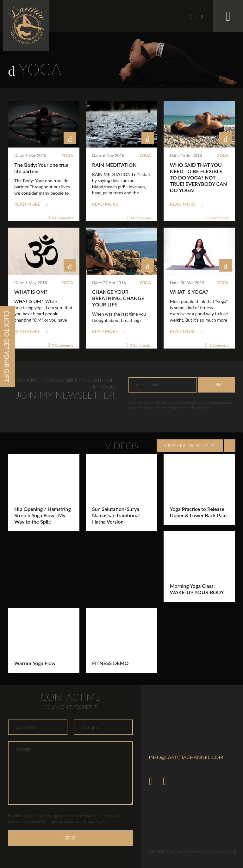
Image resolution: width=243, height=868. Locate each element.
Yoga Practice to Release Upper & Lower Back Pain (198, 512)
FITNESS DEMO (110, 663)
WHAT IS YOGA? (189, 292)
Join (217, 384)
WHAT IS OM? (31, 292)
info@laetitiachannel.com (186, 757)
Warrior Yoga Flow (35, 663)
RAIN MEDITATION (114, 165)
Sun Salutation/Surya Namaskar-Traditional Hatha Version (116, 515)
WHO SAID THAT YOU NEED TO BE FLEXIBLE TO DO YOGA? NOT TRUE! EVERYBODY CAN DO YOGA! (199, 177)
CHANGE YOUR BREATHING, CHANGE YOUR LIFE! (118, 298)
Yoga (68, 155)
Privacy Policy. (94, 821)
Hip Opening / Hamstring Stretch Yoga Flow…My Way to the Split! (42, 515)
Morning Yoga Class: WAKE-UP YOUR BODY (197, 589)
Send (70, 838)
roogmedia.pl (225, 851)
